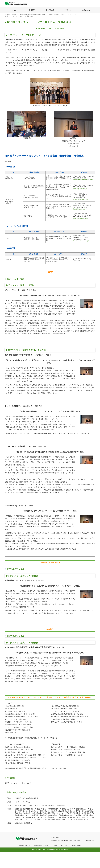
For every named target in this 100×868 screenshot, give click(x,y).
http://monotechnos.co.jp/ (81, 241)
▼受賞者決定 (41, 29)
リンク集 (55, 846)
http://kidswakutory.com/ (81, 219)
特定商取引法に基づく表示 (41, 846)
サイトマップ (64, 846)
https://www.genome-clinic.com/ (83, 180)
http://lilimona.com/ (79, 209)
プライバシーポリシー (25, 846)
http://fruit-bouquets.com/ (81, 199)
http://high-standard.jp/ (80, 189)
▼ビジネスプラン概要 (56, 29)
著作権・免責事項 (77, 846)
